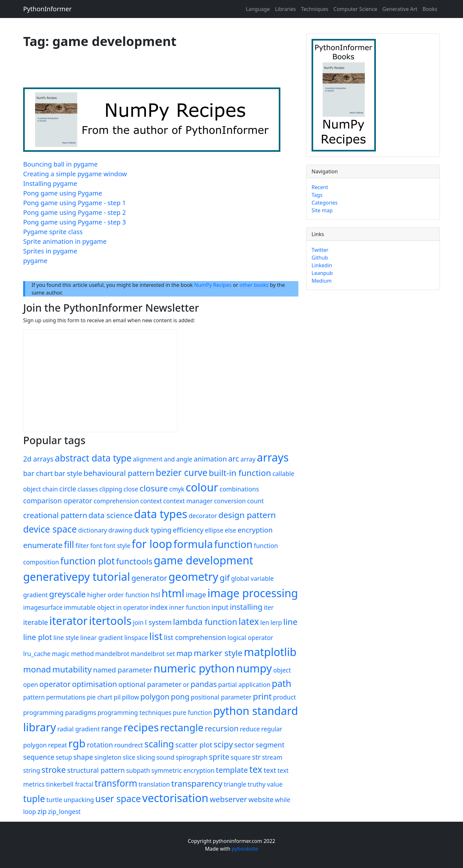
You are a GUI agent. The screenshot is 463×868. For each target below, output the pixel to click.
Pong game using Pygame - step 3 (74, 222)
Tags (317, 195)
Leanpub (322, 273)
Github (320, 258)
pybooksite (245, 849)
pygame (35, 261)
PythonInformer (47, 9)
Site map (322, 210)
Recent (320, 187)
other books (254, 285)
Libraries (285, 9)
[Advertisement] (140, 71)
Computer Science (355, 9)
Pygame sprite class (53, 232)
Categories (325, 203)
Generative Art (400, 9)
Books (430, 9)
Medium (322, 281)
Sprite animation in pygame (65, 241)
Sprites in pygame (50, 251)
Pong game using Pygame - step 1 (74, 203)
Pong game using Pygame (63, 193)
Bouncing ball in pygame (60, 164)
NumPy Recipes (213, 285)
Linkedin (322, 265)
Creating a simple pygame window (75, 174)
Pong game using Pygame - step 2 (74, 212)
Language (258, 9)
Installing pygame (50, 183)
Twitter (320, 250)
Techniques (315, 9)
